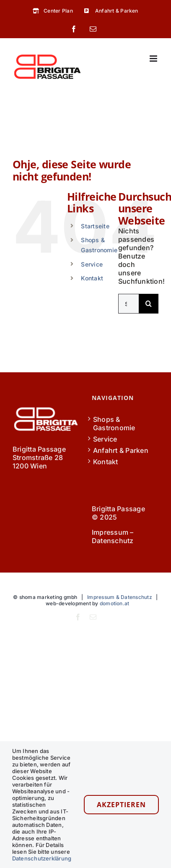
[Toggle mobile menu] (154, 59)
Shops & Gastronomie (114, 424)
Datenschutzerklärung (42, 858)
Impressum (110, 532)
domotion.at (115, 603)
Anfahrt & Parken (121, 450)
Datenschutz (113, 541)
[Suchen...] (128, 304)
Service (92, 264)
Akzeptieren (121, 805)
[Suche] (149, 304)
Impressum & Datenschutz (120, 597)
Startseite (95, 226)
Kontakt (92, 278)
